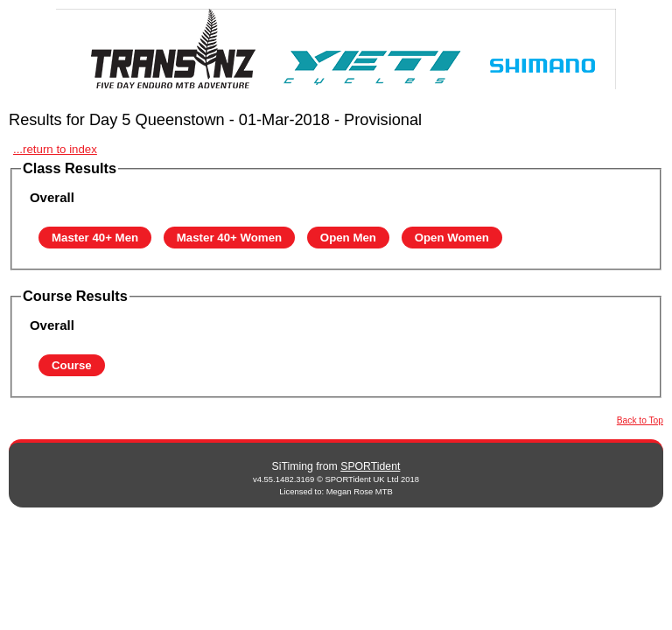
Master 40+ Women (229, 238)
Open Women (452, 238)
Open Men (348, 238)
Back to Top (640, 420)
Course (72, 365)
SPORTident (370, 466)
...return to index (55, 149)
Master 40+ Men (95, 238)
